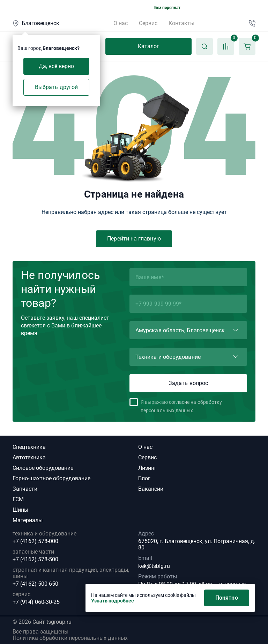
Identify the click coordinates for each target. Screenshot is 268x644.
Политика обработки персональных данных (70, 638)
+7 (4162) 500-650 (35, 584)
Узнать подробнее (113, 601)
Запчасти (25, 489)
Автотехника (29, 457)
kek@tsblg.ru (154, 566)
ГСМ (18, 499)
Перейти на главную (134, 239)
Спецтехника (29, 447)
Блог (144, 478)
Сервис (148, 23)
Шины (20, 510)
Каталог (149, 46)
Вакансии (151, 489)
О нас (121, 23)
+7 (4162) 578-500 (35, 560)
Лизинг (147, 468)
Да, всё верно (57, 66)
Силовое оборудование (43, 468)
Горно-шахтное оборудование (51, 478)
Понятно (227, 598)
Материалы (28, 520)
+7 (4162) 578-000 (35, 541)
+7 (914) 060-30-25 (36, 602)
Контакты (181, 23)
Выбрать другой (56, 87)
